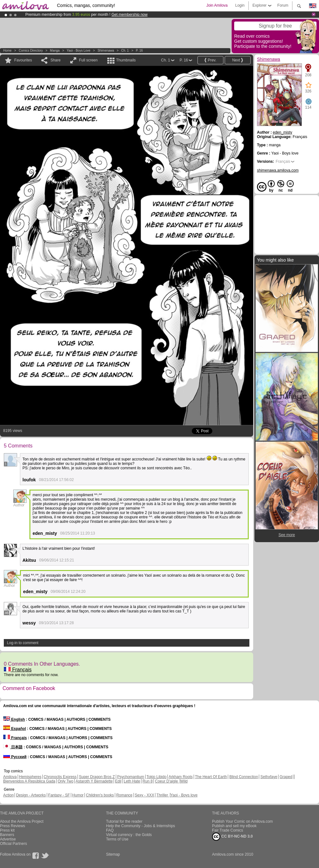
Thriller (163, 795)
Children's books (100, 795)
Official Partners (13, 844)
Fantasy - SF (59, 795)
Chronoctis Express (60, 777)
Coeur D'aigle (167, 781)
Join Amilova (217, 5)
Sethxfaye (269, 777)
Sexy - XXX (144, 795)
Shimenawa (106, 51)
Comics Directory (31, 51)
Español (15, 729)
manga (55, 51)
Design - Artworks (31, 795)
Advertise (8, 839)
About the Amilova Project (22, 821)
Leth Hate (132, 781)
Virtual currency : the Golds (129, 835)
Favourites (23, 60)
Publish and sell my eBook (234, 826)
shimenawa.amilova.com (278, 170)
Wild (184, 781)
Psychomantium (131, 777)
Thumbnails (126, 60)
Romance (124, 795)
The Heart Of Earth (211, 777)
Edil (118, 781)
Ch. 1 (125, 51)
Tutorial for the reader (124, 821)
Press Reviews (13, 826)
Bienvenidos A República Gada (29, 781)
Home (7, 51)
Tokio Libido (156, 777)
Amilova (10, 777)
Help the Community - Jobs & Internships (141, 826)
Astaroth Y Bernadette (94, 781)
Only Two (66, 781)
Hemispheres (30, 777)
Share (55, 60)
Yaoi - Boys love (79, 51)
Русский (15, 757)
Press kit (7, 830)
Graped (286, 777)
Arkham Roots (181, 777)
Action (8, 795)
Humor (78, 795)
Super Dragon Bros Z (97, 777)
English (14, 719)
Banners (7, 835)
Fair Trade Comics (228, 830)
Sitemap (113, 854)
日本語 (13, 747)
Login (240, 5)
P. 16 (139, 51)
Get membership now (129, 15)
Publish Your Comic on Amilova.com (242, 821)
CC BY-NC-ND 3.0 (232, 837)
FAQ (110, 830)
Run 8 (147, 781)
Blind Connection (244, 777)
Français (18, 670)
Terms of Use (117, 839)
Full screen (88, 60)
